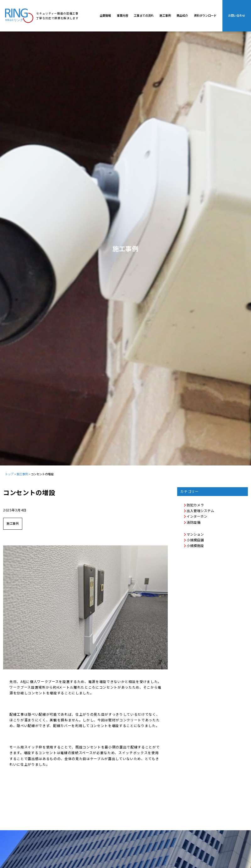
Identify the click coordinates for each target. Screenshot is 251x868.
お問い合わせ (237, 15)
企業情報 (105, 15)
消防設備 (192, 522)
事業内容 (123, 15)
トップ (9, 474)
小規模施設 (194, 546)
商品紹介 (182, 15)
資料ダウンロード (205, 15)
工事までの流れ (144, 15)
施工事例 (165, 15)
